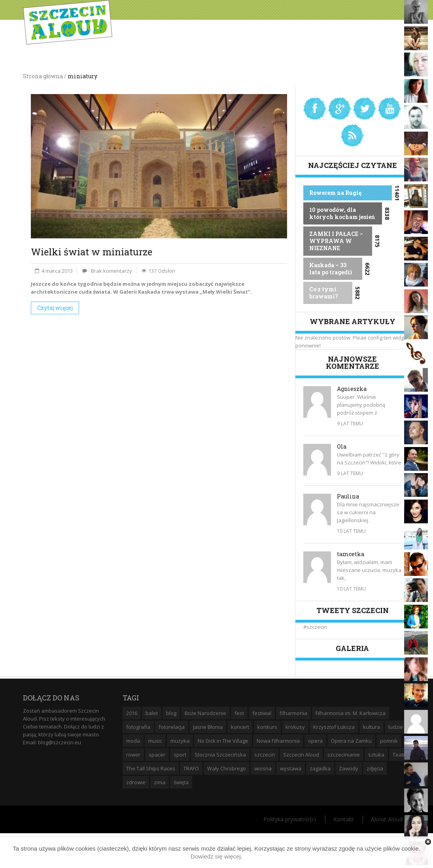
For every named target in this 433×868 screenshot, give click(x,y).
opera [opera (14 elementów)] (315, 741)
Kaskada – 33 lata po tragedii (331, 269)
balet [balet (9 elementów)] (152, 713)
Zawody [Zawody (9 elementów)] (349, 768)
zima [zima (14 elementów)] (160, 782)
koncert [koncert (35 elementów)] (240, 727)
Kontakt (343, 819)
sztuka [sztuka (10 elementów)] (376, 755)
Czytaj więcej (55, 308)
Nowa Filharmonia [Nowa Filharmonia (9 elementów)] (278, 741)
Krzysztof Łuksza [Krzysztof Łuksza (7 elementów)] (334, 727)
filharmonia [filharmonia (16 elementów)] (293, 713)
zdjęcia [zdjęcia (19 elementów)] (375, 768)
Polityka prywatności (290, 819)
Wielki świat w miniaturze (92, 252)
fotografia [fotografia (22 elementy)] (138, 727)
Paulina (348, 496)
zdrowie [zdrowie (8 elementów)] (136, 782)
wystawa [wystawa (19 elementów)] (291, 768)
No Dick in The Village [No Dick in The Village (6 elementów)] (223, 741)
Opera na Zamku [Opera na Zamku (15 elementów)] (351, 741)
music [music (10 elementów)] (155, 741)
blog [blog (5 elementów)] (171, 713)
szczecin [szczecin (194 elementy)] (265, 755)
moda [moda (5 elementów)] (133, 741)
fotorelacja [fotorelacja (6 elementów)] (172, 727)
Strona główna (43, 76)
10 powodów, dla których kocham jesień (342, 213)
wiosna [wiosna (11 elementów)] (263, 768)
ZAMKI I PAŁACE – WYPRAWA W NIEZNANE (336, 241)
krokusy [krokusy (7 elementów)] (295, 727)
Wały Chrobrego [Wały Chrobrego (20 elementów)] (227, 768)
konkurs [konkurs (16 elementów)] (267, 727)
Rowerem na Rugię (335, 193)
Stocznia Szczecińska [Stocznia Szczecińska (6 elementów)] (220, 755)
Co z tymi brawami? (324, 293)
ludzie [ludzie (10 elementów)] (396, 727)
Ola (342, 446)
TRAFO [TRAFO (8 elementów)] (191, 768)
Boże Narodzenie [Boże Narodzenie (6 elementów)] (205, 713)
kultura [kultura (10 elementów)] (372, 727)
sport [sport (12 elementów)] (180, 755)
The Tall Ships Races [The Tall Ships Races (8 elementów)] (151, 768)
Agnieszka (352, 389)
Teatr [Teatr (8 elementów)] (399, 755)
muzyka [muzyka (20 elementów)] (180, 741)
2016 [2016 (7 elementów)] (132, 713)
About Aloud (387, 819)
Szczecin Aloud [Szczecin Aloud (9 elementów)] (301, 755)
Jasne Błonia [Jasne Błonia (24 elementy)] (208, 727)
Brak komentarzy (112, 271)
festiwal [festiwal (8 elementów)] (262, 713)
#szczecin (315, 627)
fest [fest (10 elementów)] (239, 713)
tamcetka (351, 554)
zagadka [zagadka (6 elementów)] (320, 768)
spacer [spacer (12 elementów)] (157, 755)
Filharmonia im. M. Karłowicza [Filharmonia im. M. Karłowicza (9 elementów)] (351, 713)
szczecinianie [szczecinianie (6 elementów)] (344, 755)
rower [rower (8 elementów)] (133, 755)
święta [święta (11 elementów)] (181, 782)
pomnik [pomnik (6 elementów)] (389, 741)
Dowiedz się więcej (216, 856)
